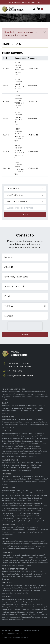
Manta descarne (17, 408)
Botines (18, 602)
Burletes (40, 541)
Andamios (13, 599)
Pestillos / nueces (23, 482)
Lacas (13, 574)
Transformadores (35, 425)
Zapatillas (20, 620)
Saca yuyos (16, 565)
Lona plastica (40, 558)
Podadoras (42, 560)
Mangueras (28, 451)
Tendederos (30, 549)
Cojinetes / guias (26, 508)
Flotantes (23, 588)
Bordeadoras (24, 555)
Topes (38, 549)
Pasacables (23, 425)
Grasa (37, 394)
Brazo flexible (42, 438)
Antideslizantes (15, 392)
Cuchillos (22, 405)
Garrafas (13, 468)
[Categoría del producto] (25, 189)
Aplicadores (25, 493)
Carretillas (13, 506)
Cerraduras (33, 476)
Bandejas (6, 438)
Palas (34, 560)
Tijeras (28, 565)
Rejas (4, 549)
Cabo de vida (35, 602)
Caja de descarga (30, 585)
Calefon (5, 465)
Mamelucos (30, 612)
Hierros (26, 449)
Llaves (37, 479)
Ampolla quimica (9, 436)
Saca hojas (6, 565)
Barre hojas (14, 555)
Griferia (31, 479)
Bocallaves (14, 476)
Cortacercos (7, 530)
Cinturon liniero (14, 607)
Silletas (45, 617)
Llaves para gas (24, 468)
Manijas (44, 479)
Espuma (30, 394)
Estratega (24, 637)
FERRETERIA (7, 431)
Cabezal (38, 462)
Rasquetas (29, 576)
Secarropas (20, 549)
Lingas (13, 546)
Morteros (28, 408)
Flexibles (5, 468)
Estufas (33, 465)
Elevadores (44, 530)
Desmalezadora (8, 558)
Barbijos (5, 602)
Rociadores (43, 563)
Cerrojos (41, 476)
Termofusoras (7, 535)
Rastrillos (17, 563)
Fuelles (30, 588)
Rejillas (19, 590)
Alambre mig (31, 490)
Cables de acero (27, 441)
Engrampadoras (31, 516)
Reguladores (15, 470)
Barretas (14, 498)
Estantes (5, 546)
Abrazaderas (7, 433)
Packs (4, 482)
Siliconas (5, 579)
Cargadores (34, 527)
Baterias (13, 419)
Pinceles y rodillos (9, 576)
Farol (39, 465)
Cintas (29, 443)
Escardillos (19, 558)
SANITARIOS (7, 583)
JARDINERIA (7, 552)
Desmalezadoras (19, 530)
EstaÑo (17, 446)
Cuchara (22, 511)
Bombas (13, 527)
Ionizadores (29, 558)
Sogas (29, 456)
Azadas (15, 495)
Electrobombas (32, 530)
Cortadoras (6, 511)
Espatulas (14, 521)
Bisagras (28, 438)
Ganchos (36, 446)
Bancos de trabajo (32, 495)
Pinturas (20, 576)
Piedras (13, 411)
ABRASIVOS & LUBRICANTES (14, 389)
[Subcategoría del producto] (25, 195)
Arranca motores (28, 392)
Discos (18, 513)
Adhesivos (6, 571)
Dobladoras (7, 516)
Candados (6, 443)
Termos (5, 413)
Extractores (24, 521)
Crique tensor (7, 609)
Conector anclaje (39, 607)
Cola (40, 571)
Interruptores (24, 422)
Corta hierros (38, 508)
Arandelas (28, 436)
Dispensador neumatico (31, 513)
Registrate (10, 32)
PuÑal (32, 411)
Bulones (11, 441)
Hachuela (6, 408)
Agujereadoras (19, 490)
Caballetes (16, 500)
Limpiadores (16, 397)
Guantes (13, 612)
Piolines (23, 454)
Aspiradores (7, 495)
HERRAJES (6, 474)
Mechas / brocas (40, 451)
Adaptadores (14, 462)
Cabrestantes (26, 500)
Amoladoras (7, 493)
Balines (44, 436)
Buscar (25, 214)
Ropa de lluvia (15, 617)
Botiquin (26, 602)
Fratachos (42, 521)
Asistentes (40, 392)
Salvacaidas (26, 617)
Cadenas (38, 441)
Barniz (22, 571)
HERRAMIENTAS (9, 488)
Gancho (41, 405)
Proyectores (40, 546)
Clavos (36, 443)
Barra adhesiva (32, 571)
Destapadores (20, 394)
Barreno (14, 438)
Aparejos (16, 493)
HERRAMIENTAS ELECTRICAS (14, 525)
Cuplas (42, 443)
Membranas (25, 574)
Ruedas (22, 456)
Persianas (30, 546)
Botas (12, 602)
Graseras (44, 394)
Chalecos (38, 604)
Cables (20, 419)
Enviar (25, 335)
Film (23, 446)
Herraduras (18, 449)
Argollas (36, 436)
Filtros (28, 446)
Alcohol (5, 599)
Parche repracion (38, 574)
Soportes (37, 590)
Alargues (6, 419)
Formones (33, 521)
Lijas (18, 574)
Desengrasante (8, 394)
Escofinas (37, 518)
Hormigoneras (9, 532)
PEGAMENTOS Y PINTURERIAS (14, 569)
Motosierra (38, 532)
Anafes (23, 462)
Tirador (5, 484)
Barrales (30, 462)
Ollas (34, 408)
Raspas (5, 456)
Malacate (21, 612)
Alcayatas (41, 433)
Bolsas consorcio (30, 541)
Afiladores (6, 405)
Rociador (34, 563)
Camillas (5, 604)
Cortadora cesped (37, 555)
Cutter (37, 511)
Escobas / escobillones (39, 544)
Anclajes (20, 436)
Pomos (34, 482)
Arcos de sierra (36, 493)
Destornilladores (8, 513)
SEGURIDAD (7, 597)
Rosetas (41, 482)
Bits (34, 438)
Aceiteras (17, 433)
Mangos (19, 451)
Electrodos (20, 516)
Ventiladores (26, 470)
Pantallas (6, 470)
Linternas (43, 422)
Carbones (15, 443)
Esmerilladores (8, 446)
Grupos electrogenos (10, 422)
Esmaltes (6, 574)
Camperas (14, 604)
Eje (13, 516)
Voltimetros (10, 427)
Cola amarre (27, 607)
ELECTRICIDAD (8, 417)
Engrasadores (7, 518)
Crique (15, 511)
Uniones (18, 593)
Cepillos (23, 443)
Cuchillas (30, 511)
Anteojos (22, 599)
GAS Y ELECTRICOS (10, 460)
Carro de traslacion (25, 506)
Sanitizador (36, 617)
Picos (16, 454)
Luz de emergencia (10, 425)
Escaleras (29, 518)
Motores (30, 532)
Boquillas (38, 498)
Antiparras (31, 599)
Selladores (38, 576)
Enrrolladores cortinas (10, 479)
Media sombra (8, 454)
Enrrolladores (19, 518)
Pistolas (30, 454)
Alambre (32, 433)
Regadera (25, 563)
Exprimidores (31, 405)
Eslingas (23, 479)
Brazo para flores (16, 585)
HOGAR (5, 538)
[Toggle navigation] (45, 9)
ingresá (22, 32)
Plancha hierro (23, 411)
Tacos (34, 456)
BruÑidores (6, 500)
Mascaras (14, 615)
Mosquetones (34, 615)
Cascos (31, 604)
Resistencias (13, 456)
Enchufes (38, 419)
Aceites (5, 392)
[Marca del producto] (25, 202)
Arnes (38, 599)
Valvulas (25, 593)
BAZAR (5, 403)
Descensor (25, 609)
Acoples (24, 433)
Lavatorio (6, 590)
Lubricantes (38, 397)
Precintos (38, 454)
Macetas (5, 560)
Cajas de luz (29, 419)
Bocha (30, 498)
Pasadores (12, 482)
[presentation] (25, 326)
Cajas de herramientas (22, 503)
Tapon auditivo (9, 620)
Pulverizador (7, 563)
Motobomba (20, 532)
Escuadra (6, 521)
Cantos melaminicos (10, 544)
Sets (23, 565)
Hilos (32, 449)
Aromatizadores (8, 541)
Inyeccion (7, 397)
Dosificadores (24, 544)
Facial (40, 609)
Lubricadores (27, 397)
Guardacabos (7, 449)
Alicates (40, 490)
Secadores (11, 549)
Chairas (14, 405)
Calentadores (14, 465)
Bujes (4, 441)
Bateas (21, 438)
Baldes (22, 495)
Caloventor (25, 465)
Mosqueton (23, 615)
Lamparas (35, 422)
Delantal (17, 609)
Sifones (30, 590)
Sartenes (39, 411)
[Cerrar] (45, 32)
